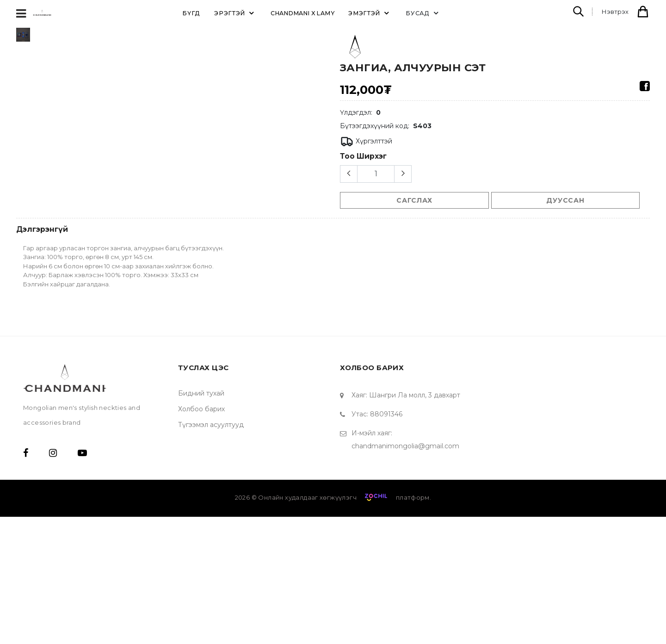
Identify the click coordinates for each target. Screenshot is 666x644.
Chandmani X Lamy (302, 13)
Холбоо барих (201, 536)
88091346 (386, 541)
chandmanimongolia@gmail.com (405, 573)
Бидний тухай (201, 520)
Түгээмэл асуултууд (211, 552)
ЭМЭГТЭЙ (370, 13)
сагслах (414, 200)
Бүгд (191, 13)
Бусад (423, 13)
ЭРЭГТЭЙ (235, 13)
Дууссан (565, 200)
